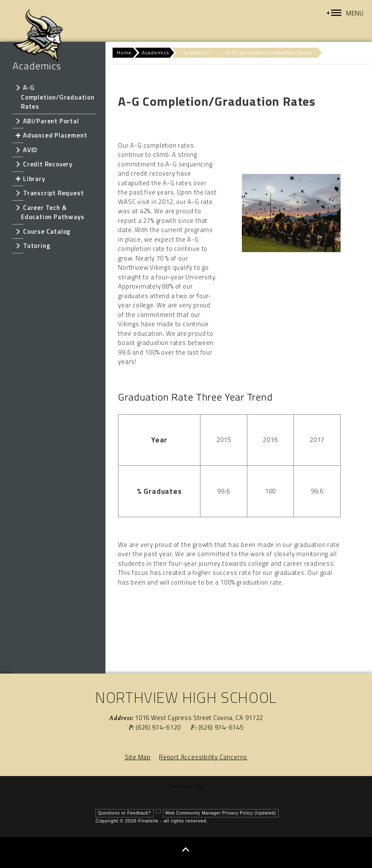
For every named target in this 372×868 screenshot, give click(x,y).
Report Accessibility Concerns (203, 757)
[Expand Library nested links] (18, 179)
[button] (345, 13)
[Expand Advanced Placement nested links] (18, 135)
